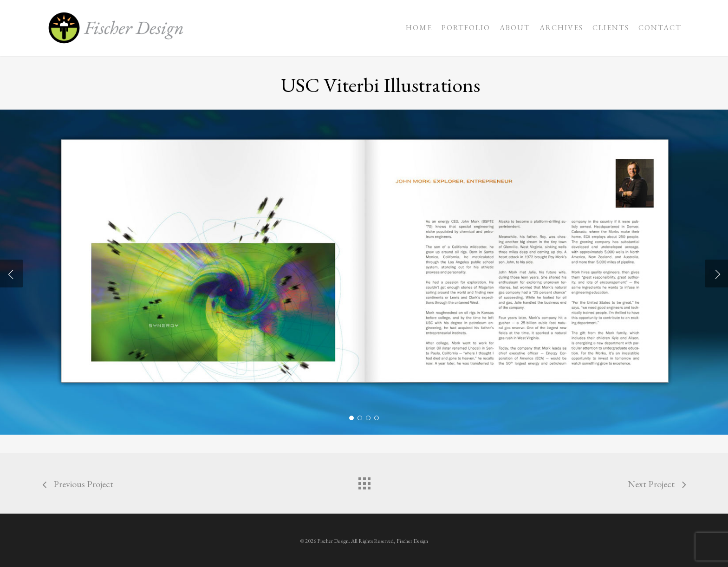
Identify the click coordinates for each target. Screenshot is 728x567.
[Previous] (12, 274)
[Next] (716, 274)
